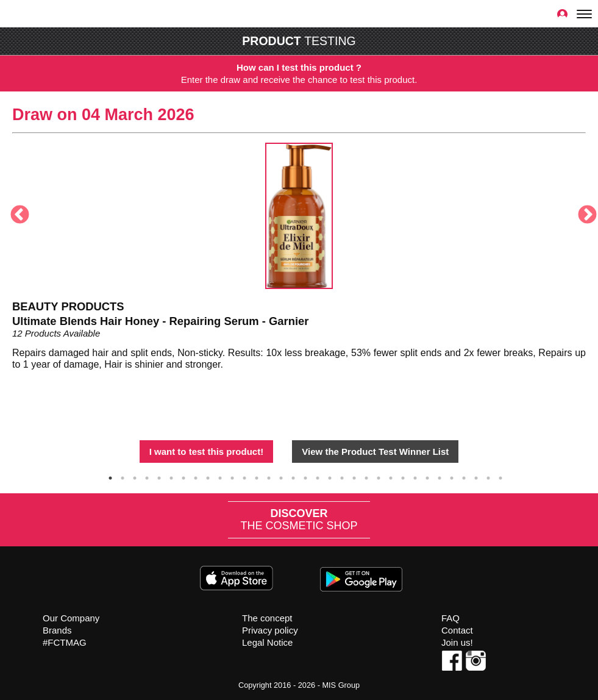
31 (476, 476)
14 (269, 476)
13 (257, 476)
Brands (57, 628)
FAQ (450, 616)
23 (379, 476)
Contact (457, 628)
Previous (15, 211)
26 (415, 476)
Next (583, 211)
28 (440, 476)
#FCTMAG (65, 641)
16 (293, 476)
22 (366, 476)
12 (244, 476)
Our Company (71, 616)
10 (220, 476)
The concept (267, 616)
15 (281, 476)
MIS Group (341, 683)
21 (354, 476)
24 (391, 476)
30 (464, 476)
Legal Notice (267, 641)
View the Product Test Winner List (375, 452)
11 (232, 476)
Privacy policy (270, 628)
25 (403, 476)
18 (318, 476)
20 (342, 476)
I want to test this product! (207, 452)
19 (330, 476)
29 (452, 476)
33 (500, 476)
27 (427, 476)
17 (305, 476)
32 (488, 476)
